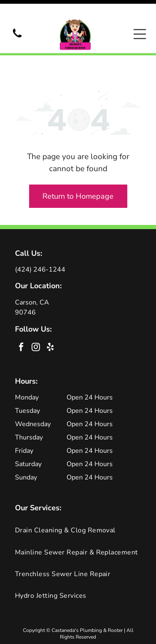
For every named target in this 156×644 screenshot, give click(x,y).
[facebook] (21, 320)
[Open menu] (140, 22)
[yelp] (50, 320)
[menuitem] (78, 502)
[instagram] (36, 320)
